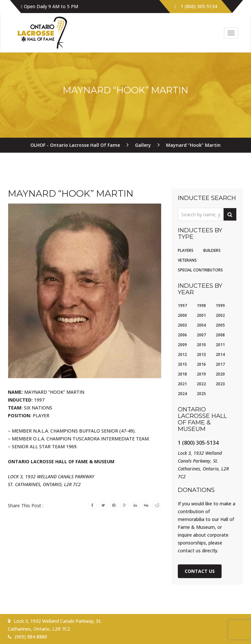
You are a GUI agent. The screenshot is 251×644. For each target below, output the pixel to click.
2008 (220, 335)
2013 (201, 354)
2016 (201, 364)
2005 (220, 325)
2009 (182, 345)
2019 (201, 374)
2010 (201, 345)
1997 (182, 306)
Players (186, 250)
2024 (182, 394)
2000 (182, 315)
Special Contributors (200, 270)
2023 (220, 384)
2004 (201, 325)
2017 (220, 364)
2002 (220, 315)
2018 (182, 374)
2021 (182, 384)
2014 (220, 354)
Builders (212, 250)
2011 (220, 345)
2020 (220, 374)
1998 (201, 306)
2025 (201, 394)
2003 (182, 325)
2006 (182, 335)
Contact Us (200, 571)
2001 (201, 315)
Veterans (187, 260)
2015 (182, 364)
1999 (220, 306)
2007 (201, 335)
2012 (182, 354)
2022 (201, 384)
